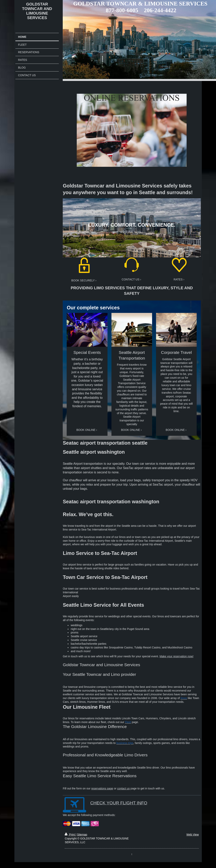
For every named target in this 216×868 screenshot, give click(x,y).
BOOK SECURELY (83, 280)
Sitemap (82, 835)
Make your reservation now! (177, 656)
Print (70, 835)
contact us (123, 788)
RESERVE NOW (130, 232)
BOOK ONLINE (86, 430)
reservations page (102, 788)
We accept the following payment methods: (89, 815)
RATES (178, 279)
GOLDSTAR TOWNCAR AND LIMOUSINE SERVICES (37, 11)
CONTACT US (131, 279)
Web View (193, 835)
